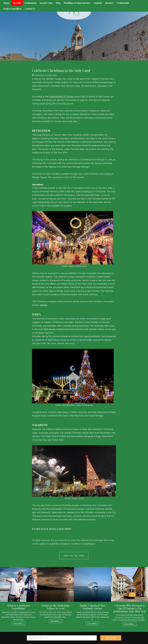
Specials (17, 3)
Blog (58, 3)
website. (44, 305)
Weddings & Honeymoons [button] (77, 3)
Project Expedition (12, 9)
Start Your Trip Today (74, 556)
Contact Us (30, 9)
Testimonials (123, 3)
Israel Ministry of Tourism (62, 97)
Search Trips (46, 3)
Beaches (109, 3)
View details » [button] (18, 623)
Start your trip (111, 638)
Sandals (98, 3)
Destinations (30, 3)
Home (6, 3)
